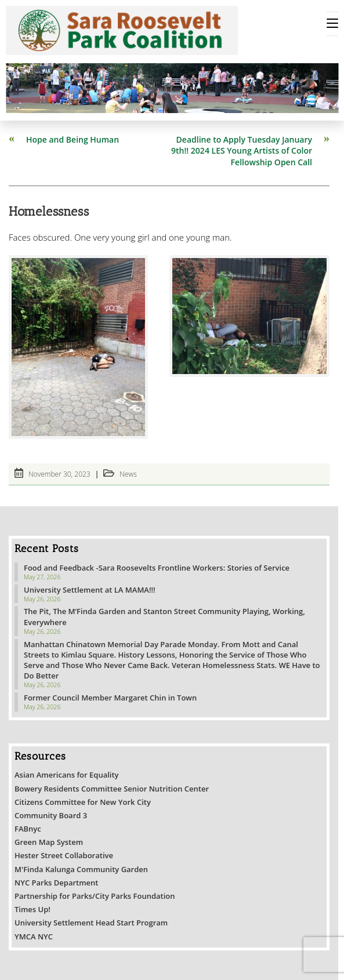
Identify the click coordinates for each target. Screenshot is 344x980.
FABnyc (28, 829)
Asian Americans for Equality (67, 775)
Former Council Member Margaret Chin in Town (110, 698)
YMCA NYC (34, 937)
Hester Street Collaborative (64, 855)
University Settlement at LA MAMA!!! (90, 590)
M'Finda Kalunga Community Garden (81, 869)
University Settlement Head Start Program (91, 923)
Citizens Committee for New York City (83, 802)
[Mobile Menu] (332, 24)
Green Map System (49, 842)
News (128, 474)
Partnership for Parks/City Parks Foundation (95, 896)
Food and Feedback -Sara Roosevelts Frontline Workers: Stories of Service (157, 568)
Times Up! (32, 909)
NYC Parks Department (57, 883)
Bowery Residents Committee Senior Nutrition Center (112, 789)
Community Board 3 (51, 815)
